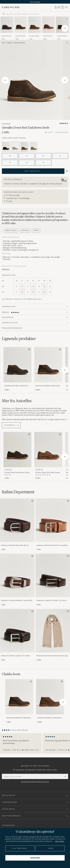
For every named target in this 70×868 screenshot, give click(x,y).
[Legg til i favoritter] (29, 350)
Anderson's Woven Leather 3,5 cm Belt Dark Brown (15, 656)
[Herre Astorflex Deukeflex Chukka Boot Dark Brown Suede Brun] (21, 25)
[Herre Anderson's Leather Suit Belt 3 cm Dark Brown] (53, 575)
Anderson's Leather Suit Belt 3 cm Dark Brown (51, 601)
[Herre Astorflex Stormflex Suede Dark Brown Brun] (7, 25)
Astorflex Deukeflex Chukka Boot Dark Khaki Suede (34, 36)
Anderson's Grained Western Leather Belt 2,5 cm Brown (16, 601)
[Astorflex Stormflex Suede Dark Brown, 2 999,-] (7, 28)
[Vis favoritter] (59, 7)
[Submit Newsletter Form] (65, 776)
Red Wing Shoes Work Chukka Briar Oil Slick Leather (48, 36)
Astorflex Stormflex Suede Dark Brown (7, 36)
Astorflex (6, 124)
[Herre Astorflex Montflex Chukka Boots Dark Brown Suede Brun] (62, 25)
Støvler (9, 43)
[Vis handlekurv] (62, 7)
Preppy (36, 230)
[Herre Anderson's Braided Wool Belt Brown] (17, 520)
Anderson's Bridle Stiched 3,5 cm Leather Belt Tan (52, 545)
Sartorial (25, 230)
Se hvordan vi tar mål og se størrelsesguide (21, 299)
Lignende (19, 339)
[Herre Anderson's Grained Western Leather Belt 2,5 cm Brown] (17, 575)
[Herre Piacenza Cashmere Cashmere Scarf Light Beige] (53, 631)
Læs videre (59, 841)
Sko (3, 43)
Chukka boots (19, 43)
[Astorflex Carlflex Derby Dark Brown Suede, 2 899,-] (17, 456)
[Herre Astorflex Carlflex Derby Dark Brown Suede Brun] (17, 450)
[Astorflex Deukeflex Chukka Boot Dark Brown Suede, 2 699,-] (21, 28)
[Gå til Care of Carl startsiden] (11, 7)
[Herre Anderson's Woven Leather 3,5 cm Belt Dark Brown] (17, 631)
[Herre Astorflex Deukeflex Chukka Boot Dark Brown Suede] (19, 697)
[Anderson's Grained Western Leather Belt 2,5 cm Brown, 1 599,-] (17, 580)
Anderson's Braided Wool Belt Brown (15, 545)
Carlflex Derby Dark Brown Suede (17, 472)
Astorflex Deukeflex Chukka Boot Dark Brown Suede (20, 36)
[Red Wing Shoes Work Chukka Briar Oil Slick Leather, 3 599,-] (49, 28)
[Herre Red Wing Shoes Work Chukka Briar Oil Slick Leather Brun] (49, 25)
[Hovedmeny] (66, 7)
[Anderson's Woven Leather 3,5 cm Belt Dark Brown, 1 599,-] (17, 635)
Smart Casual (11, 230)
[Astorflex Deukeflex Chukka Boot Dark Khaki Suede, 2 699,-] (35, 28)
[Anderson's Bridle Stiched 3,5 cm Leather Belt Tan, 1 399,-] (53, 525)
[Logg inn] (56, 7)
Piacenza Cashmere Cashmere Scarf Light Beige (52, 656)
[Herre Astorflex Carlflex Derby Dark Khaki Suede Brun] (48, 450)
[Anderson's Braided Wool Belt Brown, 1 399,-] (17, 525)
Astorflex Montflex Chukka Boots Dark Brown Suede (62, 36)
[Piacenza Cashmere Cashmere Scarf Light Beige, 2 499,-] (53, 635)
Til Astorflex (11, 425)
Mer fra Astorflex (17, 401)
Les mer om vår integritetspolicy (35, 782)
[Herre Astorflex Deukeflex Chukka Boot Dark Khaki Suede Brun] (35, 25)
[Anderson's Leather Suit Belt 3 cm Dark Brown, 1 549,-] (53, 580)
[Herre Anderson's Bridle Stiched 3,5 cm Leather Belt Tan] (53, 520)
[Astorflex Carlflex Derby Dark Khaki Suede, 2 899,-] (48, 456)
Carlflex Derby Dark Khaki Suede (47, 472)
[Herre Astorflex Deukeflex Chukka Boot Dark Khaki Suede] (50, 697)
